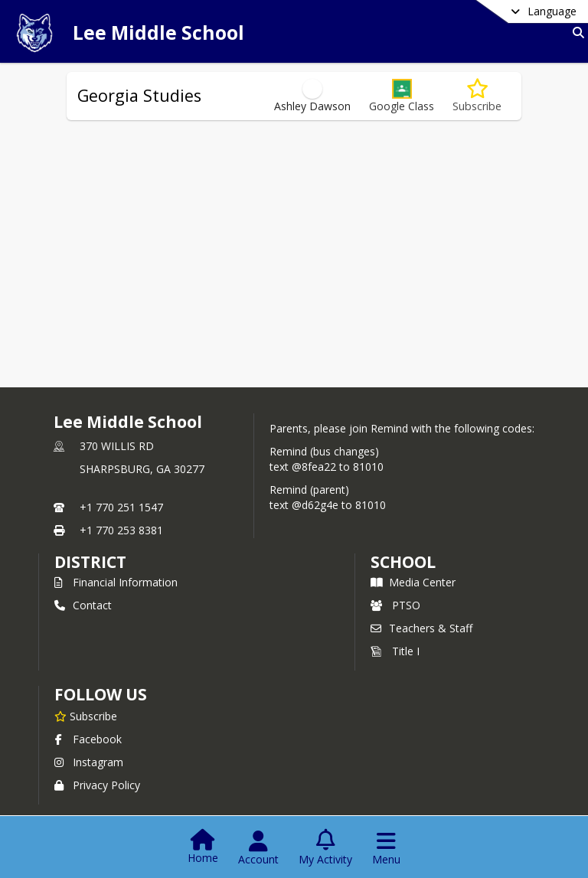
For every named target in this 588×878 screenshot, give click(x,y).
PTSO (395, 605)
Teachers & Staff (421, 628)
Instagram (89, 762)
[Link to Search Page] (575, 33)
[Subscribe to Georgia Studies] (477, 96)
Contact (83, 605)
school (403, 562)
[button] (402, 96)
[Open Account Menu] (258, 848)
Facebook (88, 739)
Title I (395, 651)
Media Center (413, 582)
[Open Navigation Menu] (386, 848)
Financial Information (116, 582)
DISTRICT (90, 562)
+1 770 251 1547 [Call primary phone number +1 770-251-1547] (121, 507)
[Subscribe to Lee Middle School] (86, 716)
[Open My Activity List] (325, 848)
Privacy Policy (97, 785)
